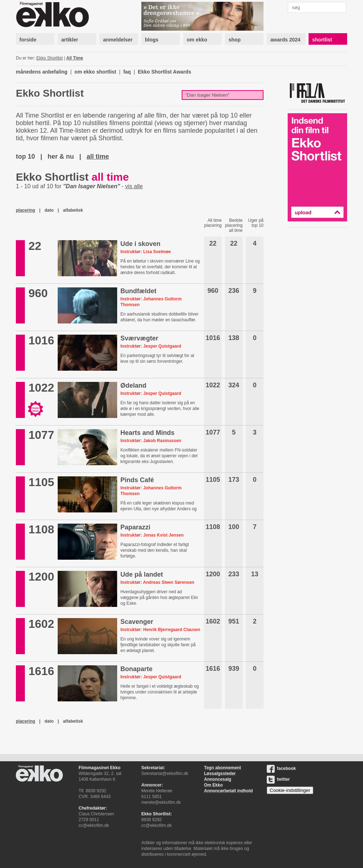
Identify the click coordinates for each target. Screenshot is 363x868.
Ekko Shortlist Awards (164, 72)
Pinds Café (137, 480)
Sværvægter (139, 338)
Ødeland (133, 385)
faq (127, 72)
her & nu (61, 157)
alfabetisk (73, 210)
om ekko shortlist (96, 72)
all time (98, 157)
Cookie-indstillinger (290, 790)
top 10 (25, 157)
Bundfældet (138, 291)
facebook (281, 768)
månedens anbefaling (42, 72)
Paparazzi (135, 527)
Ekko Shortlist (50, 58)
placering (25, 210)
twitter (278, 779)
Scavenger (137, 622)
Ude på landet (142, 574)
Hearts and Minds (147, 433)
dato (49, 210)
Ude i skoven (140, 244)
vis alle (134, 186)
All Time (75, 58)
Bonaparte (136, 669)
